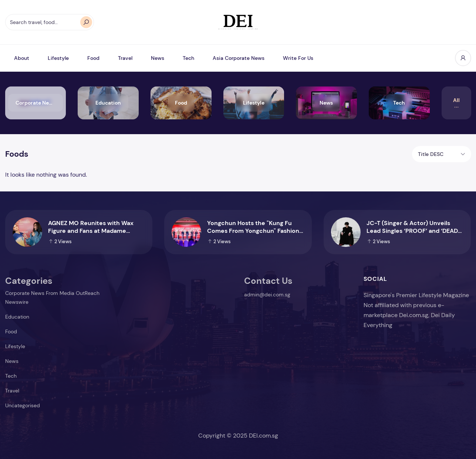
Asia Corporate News (239, 58)
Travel (125, 58)
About (22, 58)
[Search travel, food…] (50, 22)
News (158, 58)
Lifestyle (58, 58)
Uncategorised (23, 405)
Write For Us (298, 58)
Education (17, 317)
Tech (188, 58)
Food (93, 58)
